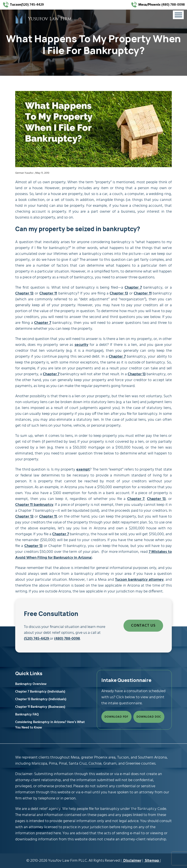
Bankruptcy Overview (31, 684)
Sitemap (152, 861)
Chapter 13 (24, 294)
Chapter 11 (48, 294)
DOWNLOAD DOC (149, 717)
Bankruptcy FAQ (27, 715)
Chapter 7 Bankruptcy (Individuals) (40, 692)
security (81, 345)
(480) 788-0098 (161, 5)
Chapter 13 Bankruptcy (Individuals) (41, 699)
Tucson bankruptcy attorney (139, 580)
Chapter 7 (133, 288)
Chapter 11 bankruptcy (34, 505)
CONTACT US (143, 626)
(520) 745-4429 (27, 5)
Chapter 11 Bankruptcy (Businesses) (40, 707)
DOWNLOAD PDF (116, 717)
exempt (83, 470)
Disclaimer (132, 861)
